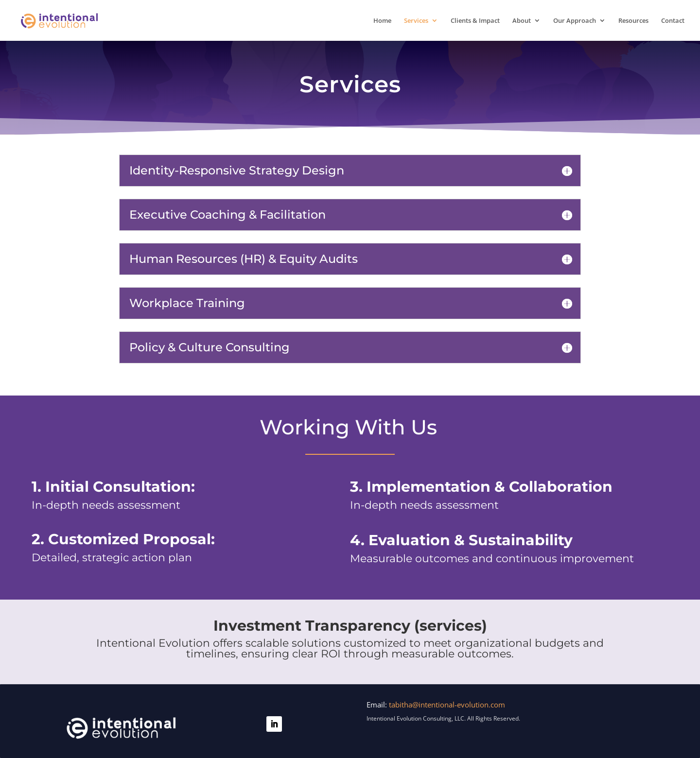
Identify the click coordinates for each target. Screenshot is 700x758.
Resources (633, 21)
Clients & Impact (475, 21)
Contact (673, 21)
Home (382, 21)
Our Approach (575, 21)
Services (416, 21)
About (522, 21)
